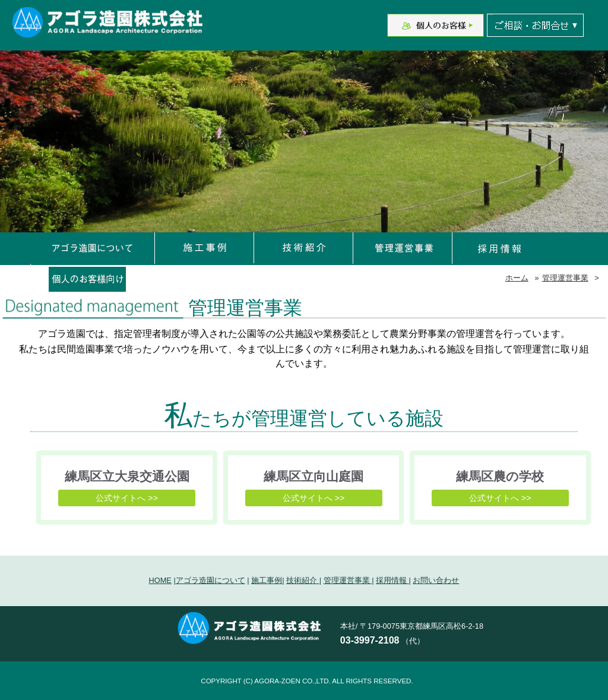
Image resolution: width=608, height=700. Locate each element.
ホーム (517, 278)
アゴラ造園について (210, 580)
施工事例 (267, 580)
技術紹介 (303, 580)
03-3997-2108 (370, 640)
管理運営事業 (565, 278)
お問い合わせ (436, 580)
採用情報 (392, 580)
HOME (160, 580)
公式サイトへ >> (127, 498)
